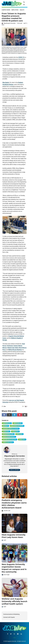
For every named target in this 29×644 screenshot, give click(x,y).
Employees (15, 10)
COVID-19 (21, 57)
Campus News (6, 10)
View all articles (14, 470)
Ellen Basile (6, 83)
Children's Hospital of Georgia (11, 429)
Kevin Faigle (6, 575)
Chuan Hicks (6, 431)
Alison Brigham (7, 423)
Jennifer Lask (7, 511)
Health (22, 10)
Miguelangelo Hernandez (10, 23)
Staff (5, 540)
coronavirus (15, 431)
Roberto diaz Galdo (13, 348)
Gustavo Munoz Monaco (9, 437)
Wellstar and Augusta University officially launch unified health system (14, 601)
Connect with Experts (9, 617)
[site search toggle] (24, 2)
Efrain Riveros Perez (8, 434)
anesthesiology (18, 423)
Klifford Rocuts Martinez (15, 350)
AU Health (5, 426)
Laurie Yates (22, 439)
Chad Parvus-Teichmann (17, 426)
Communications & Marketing (11, 614)
